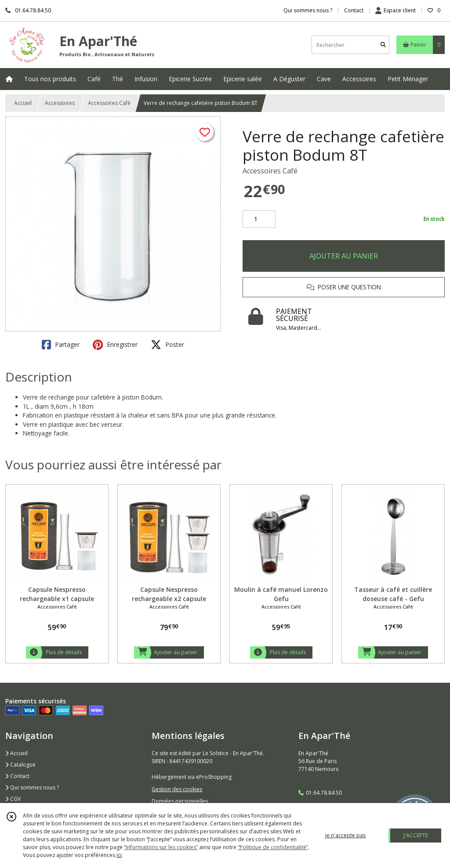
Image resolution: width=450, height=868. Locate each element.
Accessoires (60, 103)
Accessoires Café (109, 103)
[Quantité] (259, 219)
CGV (13, 799)
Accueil (23, 103)
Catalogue (20, 765)
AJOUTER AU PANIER (344, 256)
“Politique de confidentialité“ (273, 847)
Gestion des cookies (177, 789)
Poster (167, 345)
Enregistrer (115, 345)
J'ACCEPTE (416, 835)
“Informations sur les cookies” (161, 847)
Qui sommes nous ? (32, 787)
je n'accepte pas (345, 835)
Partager (61, 345)
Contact (354, 10)
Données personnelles (180, 801)
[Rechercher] (383, 45)
